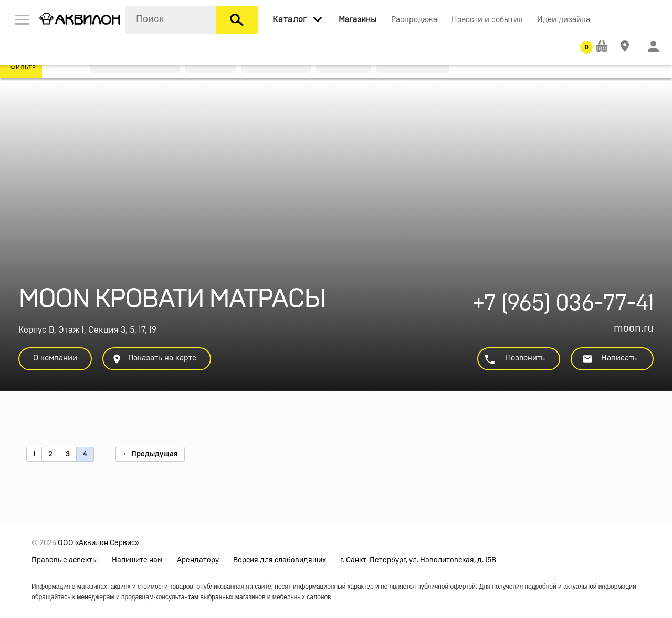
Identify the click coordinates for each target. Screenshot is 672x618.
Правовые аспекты (65, 560)
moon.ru (634, 328)
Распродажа (414, 20)
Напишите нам (137, 560)
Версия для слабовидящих (280, 560)
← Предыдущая (150, 454)
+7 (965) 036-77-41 (563, 306)
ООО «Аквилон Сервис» (98, 543)
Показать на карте (154, 359)
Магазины (358, 20)
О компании (55, 358)
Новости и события (487, 20)
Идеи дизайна (564, 20)
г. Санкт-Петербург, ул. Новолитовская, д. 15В (418, 560)
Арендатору (198, 560)
